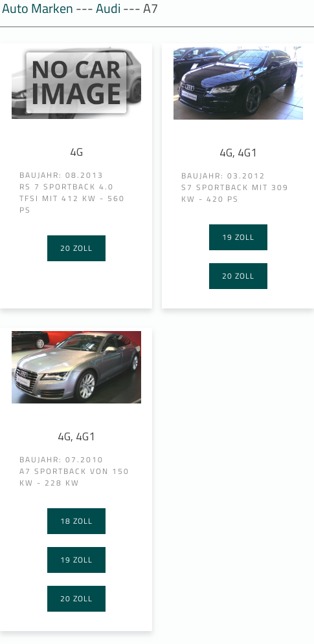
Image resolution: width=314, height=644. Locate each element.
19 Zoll (238, 237)
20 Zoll (76, 248)
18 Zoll (76, 521)
